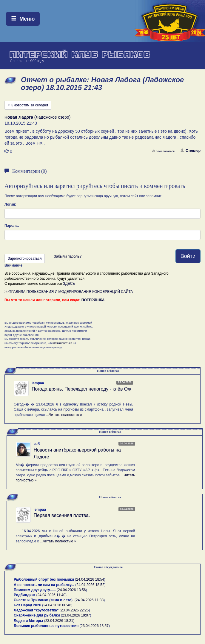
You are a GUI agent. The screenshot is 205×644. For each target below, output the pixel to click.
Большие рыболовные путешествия (46, 626)
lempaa (38, 383)
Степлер (191, 151)
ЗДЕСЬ (69, 284)
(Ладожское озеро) (37, 117)
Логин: (10, 204)
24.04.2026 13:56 (72, 590)
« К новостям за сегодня (28, 105)
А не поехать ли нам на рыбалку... (44, 585)
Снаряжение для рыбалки (37, 615)
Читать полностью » (66, 415)
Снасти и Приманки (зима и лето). (44, 600)
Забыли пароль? (68, 256)
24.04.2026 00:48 (57, 605)
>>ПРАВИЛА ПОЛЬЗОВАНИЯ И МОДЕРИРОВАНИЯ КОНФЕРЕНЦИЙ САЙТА (69, 292)
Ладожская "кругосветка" (37, 610)
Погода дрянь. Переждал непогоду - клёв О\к (81, 389)
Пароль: (12, 226)
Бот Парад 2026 (27, 605)
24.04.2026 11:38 (90, 600)
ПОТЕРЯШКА (93, 300)
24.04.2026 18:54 (90, 579)
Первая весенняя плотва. (62, 515)
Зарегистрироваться (25, 258)
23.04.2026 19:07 (76, 615)
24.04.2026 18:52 (90, 585)
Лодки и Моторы (28, 621)
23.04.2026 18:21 (59, 621)
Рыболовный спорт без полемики (44, 579)
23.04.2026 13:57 (95, 626)
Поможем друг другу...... (35, 590)
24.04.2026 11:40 (51, 595)
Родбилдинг (24, 595)
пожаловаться (163, 151)
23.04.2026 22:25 (75, 610)
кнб (37, 444)
